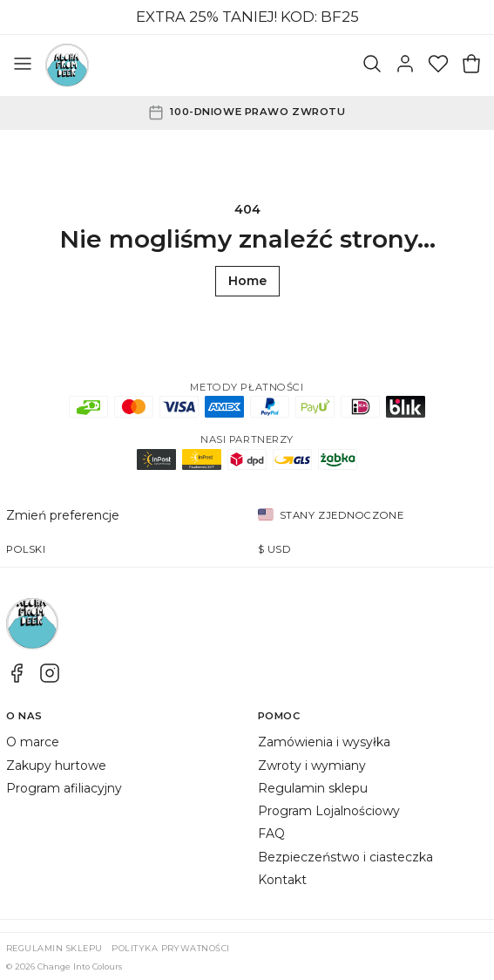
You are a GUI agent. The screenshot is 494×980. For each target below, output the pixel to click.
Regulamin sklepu (313, 788)
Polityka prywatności (171, 948)
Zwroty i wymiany (312, 766)
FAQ (271, 834)
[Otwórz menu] (23, 65)
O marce (33, 742)
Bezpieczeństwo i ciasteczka (345, 857)
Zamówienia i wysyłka (324, 742)
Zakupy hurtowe (56, 766)
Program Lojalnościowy (329, 811)
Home (247, 281)
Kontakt (282, 880)
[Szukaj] (372, 65)
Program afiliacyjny (64, 788)
